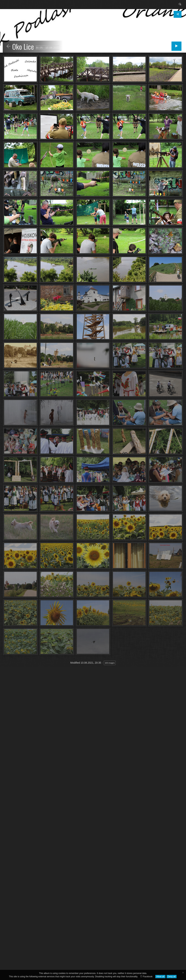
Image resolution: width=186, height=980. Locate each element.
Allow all (160, 977)
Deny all (172, 977)
